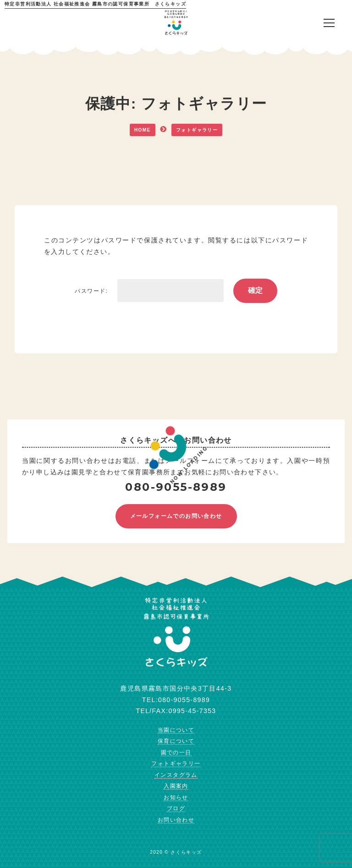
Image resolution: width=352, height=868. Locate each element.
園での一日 (176, 753)
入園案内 (176, 786)
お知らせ (176, 797)
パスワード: (149, 291)
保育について (176, 741)
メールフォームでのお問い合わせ (176, 516)
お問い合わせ (176, 820)
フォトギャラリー (176, 764)
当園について (176, 730)
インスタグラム (176, 775)
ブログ (176, 808)
